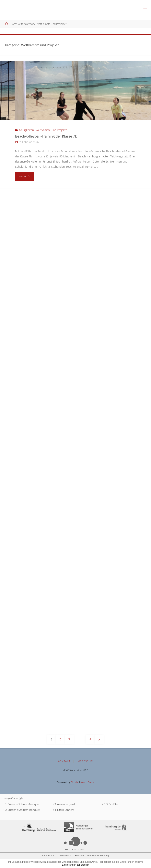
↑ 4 (54, 810)
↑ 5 (104, 804)
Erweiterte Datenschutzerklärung (92, 856)
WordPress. (88, 782)
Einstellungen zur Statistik (75, 865)
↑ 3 (54, 804)
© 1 (3, 118)
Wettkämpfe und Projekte (52, 130)
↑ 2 (5, 810)
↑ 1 (5, 804)
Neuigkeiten (26, 130)
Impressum (85, 761)
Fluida (74, 782)
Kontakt (64, 761)
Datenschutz (64, 856)
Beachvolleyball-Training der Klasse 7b (46, 136)
